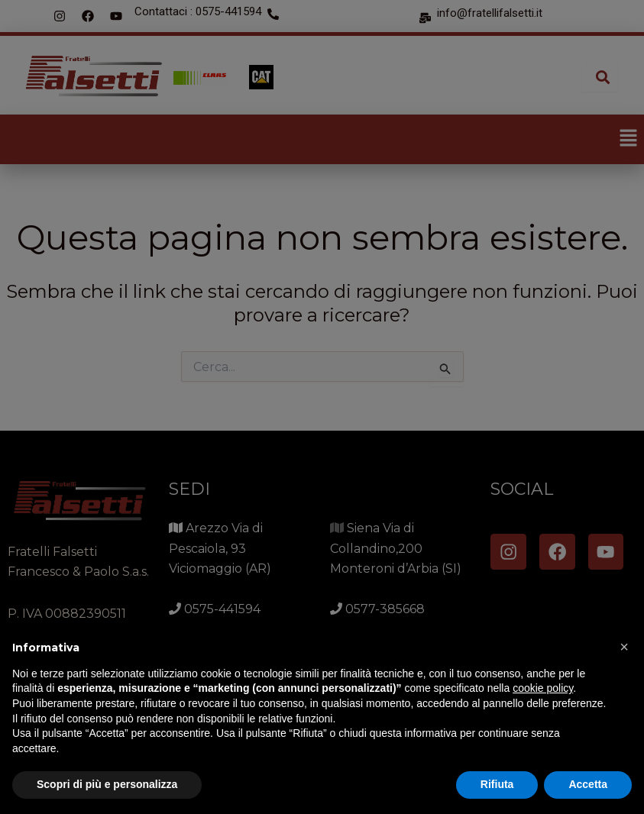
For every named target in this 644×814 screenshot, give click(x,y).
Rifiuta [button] (497, 784)
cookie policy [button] (543, 688)
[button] (624, 647)
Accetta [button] (588, 784)
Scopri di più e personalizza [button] (107, 784)
